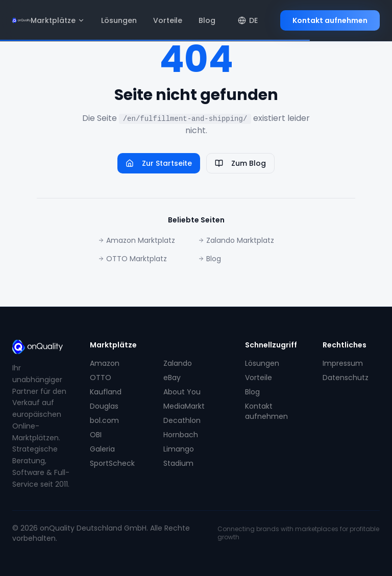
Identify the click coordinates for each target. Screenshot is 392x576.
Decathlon (182, 420)
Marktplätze (58, 20)
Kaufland (106, 392)
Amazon (105, 363)
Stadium (178, 463)
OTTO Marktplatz (132, 259)
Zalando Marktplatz (236, 240)
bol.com (104, 420)
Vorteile (168, 20)
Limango (179, 449)
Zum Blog (240, 163)
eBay (172, 378)
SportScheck (112, 463)
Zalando (178, 363)
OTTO (101, 378)
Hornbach (181, 435)
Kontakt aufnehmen (330, 20)
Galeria (102, 449)
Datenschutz (346, 378)
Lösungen (119, 20)
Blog (207, 20)
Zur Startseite (159, 163)
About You (182, 392)
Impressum (343, 363)
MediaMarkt (184, 406)
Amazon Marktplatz (137, 240)
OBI (96, 435)
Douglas (104, 406)
